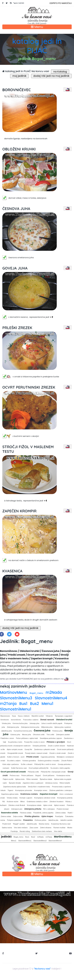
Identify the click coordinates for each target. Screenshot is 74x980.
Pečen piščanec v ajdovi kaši (27, 738)
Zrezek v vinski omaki (58, 753)
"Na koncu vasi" (42, 969)
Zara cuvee (34, 828)
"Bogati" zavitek (19, 824)
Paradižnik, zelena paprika (43, 813)
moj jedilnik (19, 76)
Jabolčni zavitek (66, 820)
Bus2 (34, 704)
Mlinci (23, 802)
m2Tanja (8, 704)
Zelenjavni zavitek (63, 735)
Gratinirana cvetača (29, 794)
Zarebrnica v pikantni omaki (45, 749)
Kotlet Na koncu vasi (19, 768)
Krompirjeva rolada (34, 805)
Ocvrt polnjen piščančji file (39, 768)
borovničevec (16, 720)
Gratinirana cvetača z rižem (37, 802)
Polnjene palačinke (14, 820)
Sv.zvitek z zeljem (14, 761)
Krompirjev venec (41, 790)
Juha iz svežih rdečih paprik (52, 723)
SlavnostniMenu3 (16, 698)
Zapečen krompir (49, 794)
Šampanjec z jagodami (64, 716)
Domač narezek (47, 720)
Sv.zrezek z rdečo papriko (60, 768)
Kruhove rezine (13, 802)
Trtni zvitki (50, 735)
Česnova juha (42, 731)
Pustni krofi (7, 824)
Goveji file (28, 749)
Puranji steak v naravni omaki (36, 753)
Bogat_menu (36, 693)
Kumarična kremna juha (23, 731)
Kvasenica (28, 820)
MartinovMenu (14, 692)
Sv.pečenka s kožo (15, 742)
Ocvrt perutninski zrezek (13, 772)
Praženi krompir (63, 809)
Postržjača (59, 816)
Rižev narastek (32, 779)
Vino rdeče (58, 831)
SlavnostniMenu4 (51, 698)
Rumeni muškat (59, 828)
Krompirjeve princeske (24, 790)
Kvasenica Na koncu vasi (61, 824)
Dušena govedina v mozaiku (49, 761)
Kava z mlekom (24, 716)
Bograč (38, 775)
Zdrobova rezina (51, 783)
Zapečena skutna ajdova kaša (14, 787)
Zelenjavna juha (13, 727)
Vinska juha (6, 723)
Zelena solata (60, 813)
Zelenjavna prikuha (33, 809)
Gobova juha (15, 735)
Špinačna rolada (46, 779)
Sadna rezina (7, 828)
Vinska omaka (12, 798)
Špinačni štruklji (15, 783)
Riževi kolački (65, 783)
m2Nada (54, 692)
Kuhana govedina (29, 761)
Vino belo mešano (21, 828)
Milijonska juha (47, 727)
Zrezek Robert (67, 761)
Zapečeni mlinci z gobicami (33, 783)
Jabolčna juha (7, 731)
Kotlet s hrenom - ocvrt (16, 757)
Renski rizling (25, 831)
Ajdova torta (20, 779)
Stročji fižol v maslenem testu (39, 787)
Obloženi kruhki (64, 720)
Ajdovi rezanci (59, 805)
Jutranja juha (34, 723)
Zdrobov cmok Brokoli (17, 805)
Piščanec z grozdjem (56, 742)
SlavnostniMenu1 (16, 709)
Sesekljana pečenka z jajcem (51, 738)
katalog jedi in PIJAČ (37, 46)
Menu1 (47, 704)
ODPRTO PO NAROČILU (61, 3)
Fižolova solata (26, 813)
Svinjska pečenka (39, 746)
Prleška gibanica (32, 816)
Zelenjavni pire (17, 809)
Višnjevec (49, 716)
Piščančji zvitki (33, 772)
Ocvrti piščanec (49, 775)
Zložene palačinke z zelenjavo (61, 790)
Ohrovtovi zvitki (39, 735)
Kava (14, 716)
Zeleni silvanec (46, 828)
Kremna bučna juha (20, 723)
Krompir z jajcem (26, 798)
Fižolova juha (57, 731)
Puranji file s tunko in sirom (34, 742)
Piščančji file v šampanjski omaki (53, 772)
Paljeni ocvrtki (8, 779)
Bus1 (23, 704)
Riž (4, 802)
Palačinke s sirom (7, 738)
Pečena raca (15, 775)
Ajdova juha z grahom (63, 727)
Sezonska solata (10, 813)
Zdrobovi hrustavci (56, 802)
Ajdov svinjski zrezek (15, 749)
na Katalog (60, 72)
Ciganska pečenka (48, 757)
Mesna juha (27, 735)
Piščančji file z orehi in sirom (45, 764)
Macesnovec (5, 716)
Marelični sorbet (38, 716)
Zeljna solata (18, 816)
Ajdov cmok (48, 805)
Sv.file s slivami (27, 764)
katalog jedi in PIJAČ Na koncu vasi (26, 71)
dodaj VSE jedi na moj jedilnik (51, 76)
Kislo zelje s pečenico (11, 764)
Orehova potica (40, 820)
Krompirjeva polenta (65, 798)
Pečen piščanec (27, 775)
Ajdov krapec (47, 816)
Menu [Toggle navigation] (37, 27)
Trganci (10, 790)
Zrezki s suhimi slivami (56, 746)
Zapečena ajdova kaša (10, 794)
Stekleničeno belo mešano (42, 831)
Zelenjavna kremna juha (30, 727)
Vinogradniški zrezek (15, 753)
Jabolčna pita (53, 820)
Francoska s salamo (31, 720)
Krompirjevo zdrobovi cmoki (45, 798)
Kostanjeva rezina (63, 775)
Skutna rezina (44, 824)
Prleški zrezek (33, 757)
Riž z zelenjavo (49, 809)
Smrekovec (5, 720)
